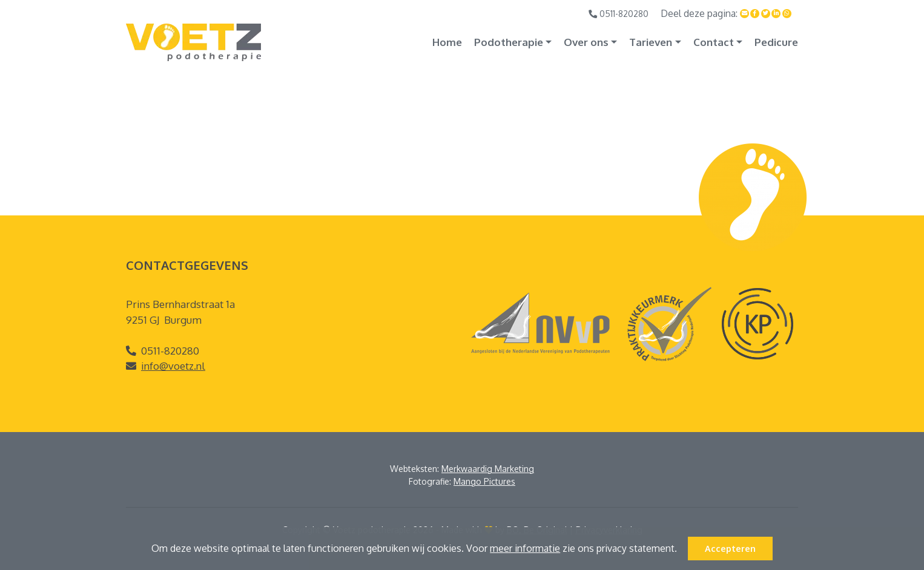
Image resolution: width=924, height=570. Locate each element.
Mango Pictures (484, 481)
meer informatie (525, 548)
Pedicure (776, 42)
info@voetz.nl (173, 366)
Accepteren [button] (730, 548)
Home (447, 42)
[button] (681, 550)
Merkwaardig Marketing (488, 469)
